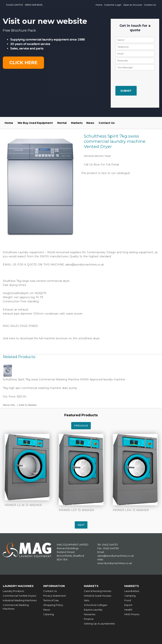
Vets (86, 600)
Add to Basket (28, 405)
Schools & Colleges (96, 605)
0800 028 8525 (34, 5)
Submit (126, 91)
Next (81, 525)
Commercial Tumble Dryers (19, 595)
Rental (62, 123)
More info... (10, 405)
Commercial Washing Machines (16, 607)
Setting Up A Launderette (99, 623)
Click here (23, 63)
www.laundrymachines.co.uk (115, 563)
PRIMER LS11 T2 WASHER (76, 510)
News (90, 123)
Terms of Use (51, 600)
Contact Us (150, 5)
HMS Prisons (132, 614)
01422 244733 (15, 5)
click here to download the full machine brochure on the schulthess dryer (51, 338)
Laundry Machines (19, 586)
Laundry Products (13, 591)
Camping (130, 595)
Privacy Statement (55, 595)
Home (99, 5)
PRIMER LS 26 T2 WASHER (23, 505)
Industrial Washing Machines (20, 600)
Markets (77, 123)
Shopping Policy (53, 605)
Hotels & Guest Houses (97, 595)
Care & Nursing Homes (97, 591)
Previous (81, 426)
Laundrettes (132, 591)
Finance (89, 619)
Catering (49, 614)
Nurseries (90, 614)
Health (128, 609)
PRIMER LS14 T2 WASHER (131, 510)
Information (54, 586)
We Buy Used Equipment (35, 123)
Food (128, 600)
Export (128, 605)
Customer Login (113, 5)
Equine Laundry (93, 609)
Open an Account (133, 5)
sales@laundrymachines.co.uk (84, 265)
